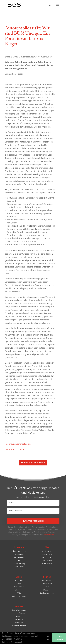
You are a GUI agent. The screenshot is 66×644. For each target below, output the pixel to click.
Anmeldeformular (19, 613)
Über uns (19, 581)
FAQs (19, 593)
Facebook (19, 619)
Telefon (19, 616)
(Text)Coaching (19, 564)
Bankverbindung (47, 593)
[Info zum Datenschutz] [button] (12, 642)
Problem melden (19, 626)
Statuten (47, 590)
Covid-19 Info (19, 567)
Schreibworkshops (19, 551)
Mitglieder (19, 590)
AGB (47, 587)
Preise (19, 560)
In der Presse (47, 564)
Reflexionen (47, 554)
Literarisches (47, 560)
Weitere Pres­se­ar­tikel (33, 463)
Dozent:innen (19, 587)
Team (19, 584)
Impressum (47, 581)
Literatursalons (19, 557)
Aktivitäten (47, 551)
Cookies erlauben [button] (59, 638)
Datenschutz (47, 584)
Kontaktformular (19, 610)
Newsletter (19, 622)
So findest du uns (19, 596)
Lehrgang (19, 554)
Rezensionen (47, 557)
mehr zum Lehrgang (15, 449)
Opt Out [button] (48, 638)
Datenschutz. (49, 535)
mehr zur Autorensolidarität (18, 444)
